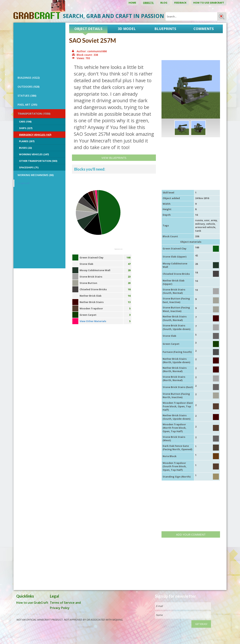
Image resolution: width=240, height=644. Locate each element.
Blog (164, 3)
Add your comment (191, 534)
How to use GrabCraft (209, 3)
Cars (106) (25, 122)
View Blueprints (114, 158)
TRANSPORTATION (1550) (34, 114)
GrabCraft (24, 183)
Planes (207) (27, 141)
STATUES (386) (27, 96)
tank (198, 231)
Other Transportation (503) (38, 161)
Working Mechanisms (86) (36, 175)
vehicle (211, 224)
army (214, 220)
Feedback (181, 3)
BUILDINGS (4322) (29, 78)
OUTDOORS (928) (29, 87)
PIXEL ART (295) (27, 105)
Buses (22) (25, 148)
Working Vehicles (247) (34, 154)
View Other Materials (93, 321)
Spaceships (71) (29, 167)
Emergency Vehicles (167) (35, 135)
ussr (207, 220)
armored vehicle (205, 227)
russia (199, 220)
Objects (149, 3)
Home (133, 3)
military (200, 224)
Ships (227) (26, 128)
